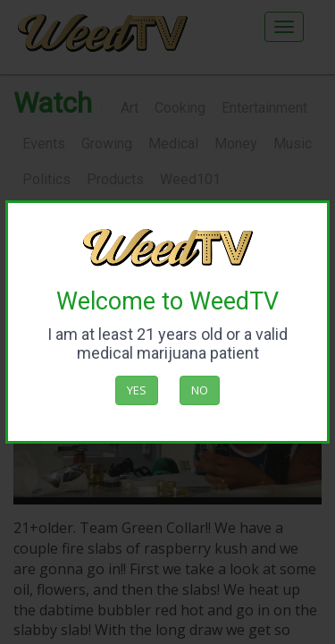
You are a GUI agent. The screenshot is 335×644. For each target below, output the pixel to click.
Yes (137, 390)
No (200, 390)
